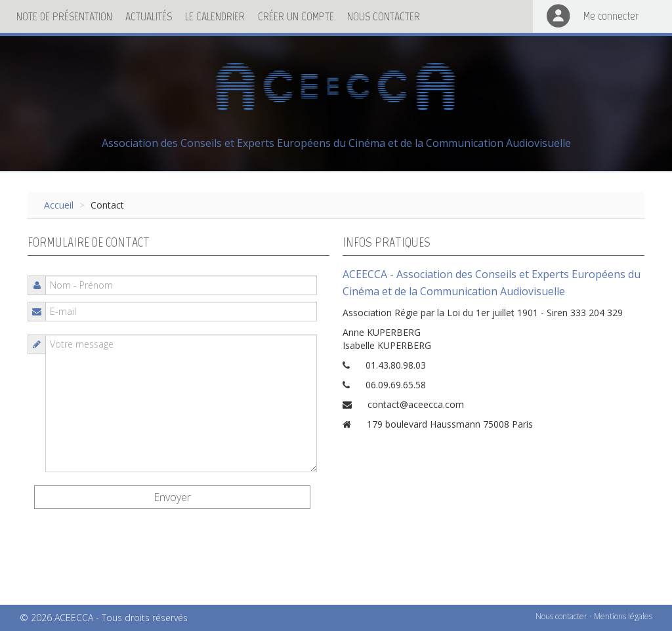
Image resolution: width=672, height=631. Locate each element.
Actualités (149, 16)
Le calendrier (215, 16)
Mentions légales (623, 616)
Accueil (59, 205)
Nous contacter (384, 16)
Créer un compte (296, 16)
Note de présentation (64, 16)
